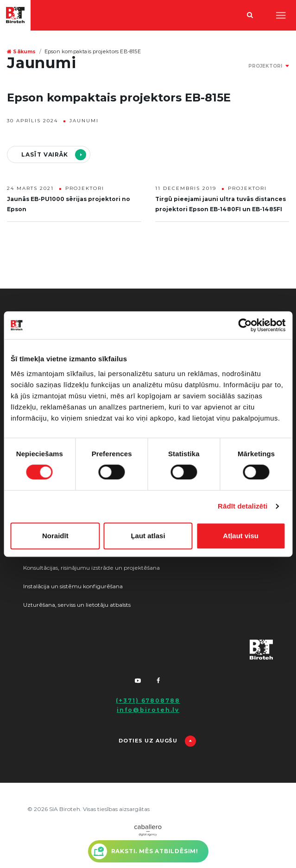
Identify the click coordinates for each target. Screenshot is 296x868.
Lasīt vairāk (45, 155)
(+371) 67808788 (148, 701)
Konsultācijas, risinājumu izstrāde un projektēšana (91, 568)
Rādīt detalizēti (242, 506)
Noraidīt (55, 536)
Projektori (85, 189)
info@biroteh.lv (148, 710)
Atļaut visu (241, 536)
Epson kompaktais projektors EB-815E (93, 52)
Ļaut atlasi (148, 536)
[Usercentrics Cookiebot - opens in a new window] (245, 325)
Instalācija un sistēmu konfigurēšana (73, 586)
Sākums (22, 52)
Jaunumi (84, 121)
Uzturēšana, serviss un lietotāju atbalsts (77, 605)
